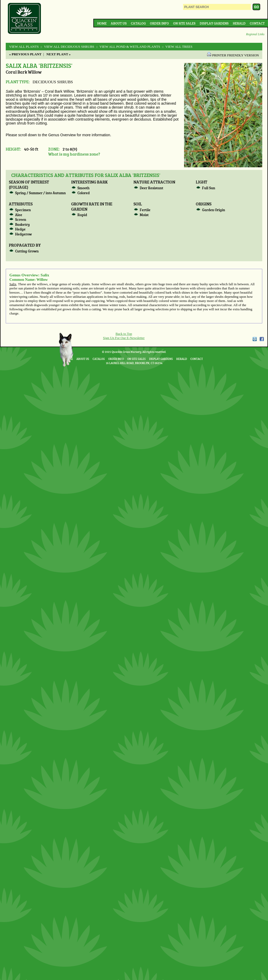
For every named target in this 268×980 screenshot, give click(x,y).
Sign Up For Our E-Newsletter (124, 338)
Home (102, 23)
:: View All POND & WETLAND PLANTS (128, 47)
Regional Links (255, 34)
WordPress (254, 339)
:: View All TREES (177, 47)
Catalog (138, 23)
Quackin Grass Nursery (25, 19)
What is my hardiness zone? (74, 154)
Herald (239, 23)
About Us (119, 23)
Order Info (159, 23)
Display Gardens (214, 23)
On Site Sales (184, 23)
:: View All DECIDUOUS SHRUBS (67, 47)
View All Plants (24, 47)
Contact (257, 23)
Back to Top (124, 334)
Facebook (262, 339)
